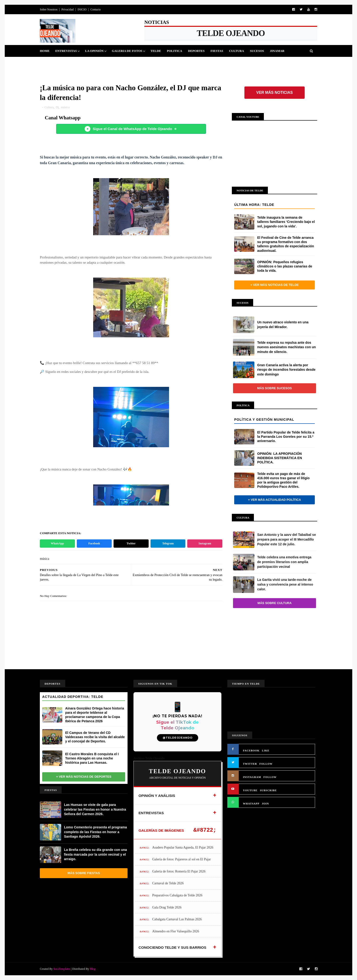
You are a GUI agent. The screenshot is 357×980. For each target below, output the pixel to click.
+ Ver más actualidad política (274, 500)
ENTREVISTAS (151, 813)
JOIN (265, 804)
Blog (93, 969)
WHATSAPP (251, 804)
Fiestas (217, 51)
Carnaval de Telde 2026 (168, 883)
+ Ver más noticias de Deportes (84, 777)
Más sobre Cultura (275, 603)
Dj (57, 107)
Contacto (95, 9)
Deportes (196, 51)
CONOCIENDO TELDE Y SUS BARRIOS (172, 947)
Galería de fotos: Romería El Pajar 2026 (179, 871)
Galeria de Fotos (127, 51)
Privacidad (67, 9)
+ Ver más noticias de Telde (275, 285)
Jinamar (277, 51)
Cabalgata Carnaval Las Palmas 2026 (177, 919)
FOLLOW (266, 764)
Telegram (168, 543)
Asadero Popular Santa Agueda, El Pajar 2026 (183, 847)
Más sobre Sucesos (275, 388)
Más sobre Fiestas (84, 873)
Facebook (94, 543)
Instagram (205, 543)
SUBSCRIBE (268, 790)
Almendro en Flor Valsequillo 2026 (176, 931)
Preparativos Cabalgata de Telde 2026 (177, 895)
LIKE (266, 750)
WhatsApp (57, 543)
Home (45, 51)
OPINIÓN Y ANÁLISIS (157, 796)
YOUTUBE (250, 790)
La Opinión (94, 51)
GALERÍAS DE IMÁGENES (161, 830)
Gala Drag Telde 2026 (167, 907)
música (65, 107)
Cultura (236, 51)
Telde (156, 51)
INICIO (82, 9)
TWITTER (250, 764)
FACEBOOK (251, 750)
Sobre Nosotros (49, 9)
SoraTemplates (62, 969)
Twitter (131, 543)
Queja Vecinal (55, 63)
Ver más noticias (275, 93)
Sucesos (257, 51)
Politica (174, 51)
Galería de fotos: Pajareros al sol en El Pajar (181, 859)
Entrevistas (66, 51)
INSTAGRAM (252, 777)
